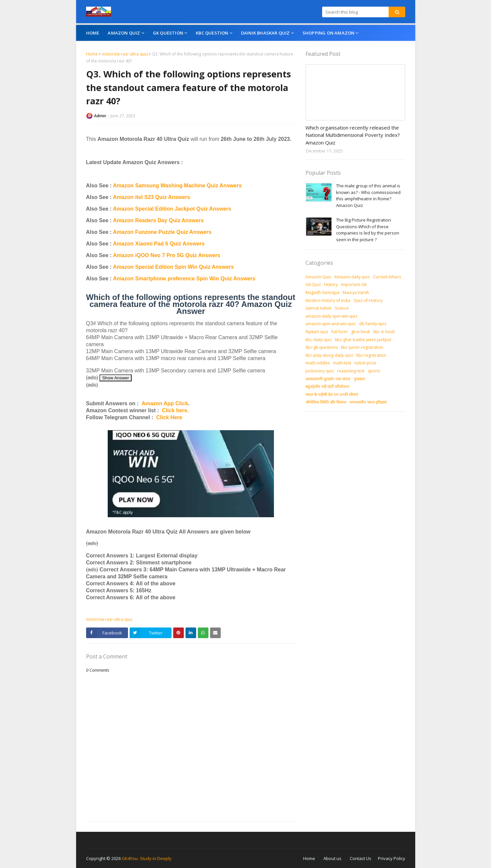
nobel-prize (365, 363)
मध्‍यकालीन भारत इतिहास (368, 402)
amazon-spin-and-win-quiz (331, 324)
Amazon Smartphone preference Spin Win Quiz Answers (184, 279)
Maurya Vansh (356, 292)
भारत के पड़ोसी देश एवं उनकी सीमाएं (332, 394)
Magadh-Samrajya (322, 292)
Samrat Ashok (318, 308)
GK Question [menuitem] (168, 33)
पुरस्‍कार (359, 379)
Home (92, 54)
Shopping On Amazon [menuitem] (329, 33)
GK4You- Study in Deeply (147, 858)
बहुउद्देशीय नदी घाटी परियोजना (327, 386)
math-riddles (318, 363)
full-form (340, 332)
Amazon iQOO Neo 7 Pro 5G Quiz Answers (167, 255)
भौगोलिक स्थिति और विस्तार (326, 402)
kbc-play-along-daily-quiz (329, 355)
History (331, 285)
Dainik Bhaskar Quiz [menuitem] (265, 33)
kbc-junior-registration (362, 347)
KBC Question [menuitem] (212, 33)
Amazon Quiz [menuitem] (124, 33)
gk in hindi (361, 332)
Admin (100, 116)
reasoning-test (351, 371)
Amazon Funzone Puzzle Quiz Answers (162, 232)
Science (342, 308)
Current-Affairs (387, 277)
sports (374, 371)
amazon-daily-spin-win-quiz (331, 316)
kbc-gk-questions (322, 347)
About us (332, 858)
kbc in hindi (384, 332)
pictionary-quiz (320, 371)
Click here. (175, 410)
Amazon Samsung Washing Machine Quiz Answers (177, 186)
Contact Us (361, 858)
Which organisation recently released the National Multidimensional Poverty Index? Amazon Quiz (353, 135)
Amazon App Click (165, 403)
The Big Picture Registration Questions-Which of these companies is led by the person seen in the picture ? (368, 230)
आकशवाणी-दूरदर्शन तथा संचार (328, 379)
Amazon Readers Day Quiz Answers (158, 220)
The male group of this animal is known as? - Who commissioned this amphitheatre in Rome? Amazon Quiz (368, 195)
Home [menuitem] (93, 33)
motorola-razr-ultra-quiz (125, 54)
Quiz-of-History (368, 300)
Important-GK (354, 285)
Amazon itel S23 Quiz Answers (152, 197)
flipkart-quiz (317, 332)
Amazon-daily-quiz (352, 277)
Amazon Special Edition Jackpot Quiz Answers (172, 209)
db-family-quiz (373, 324)
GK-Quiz (313, 285)
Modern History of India (328, 300)
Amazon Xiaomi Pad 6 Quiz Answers (159, 244)
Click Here (169, 417)
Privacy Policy (392, 858)
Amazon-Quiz (318, 277)
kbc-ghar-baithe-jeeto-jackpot (363, 340)
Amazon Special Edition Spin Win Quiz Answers (174, 267)
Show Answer (116, 378)
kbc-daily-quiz (319, 340)
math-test (342, 363)
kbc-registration (371, 355)
